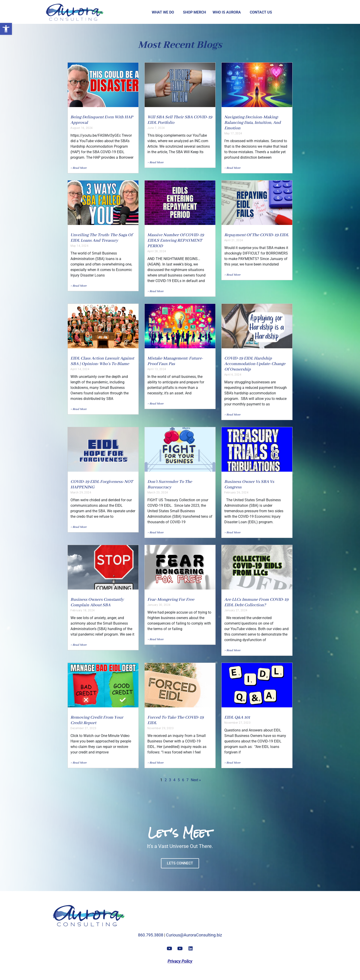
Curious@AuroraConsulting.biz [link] (194, 935)
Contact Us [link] (261, 12)
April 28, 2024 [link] (157, 251)
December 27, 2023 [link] (83, 728)
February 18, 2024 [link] (83, 610)
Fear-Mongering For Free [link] (171, 600)
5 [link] (179, 780)
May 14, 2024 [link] (79, 246)
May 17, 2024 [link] (233, 133)
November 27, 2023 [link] (238, 723)
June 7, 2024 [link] (156, 128)
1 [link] (161, 780)
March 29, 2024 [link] (81, 493)
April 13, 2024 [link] (157, 369)
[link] (6, 29)
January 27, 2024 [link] (236, 610)
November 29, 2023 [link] (161, 728)
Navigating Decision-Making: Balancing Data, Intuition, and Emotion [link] (253, 123)
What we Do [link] (163, 12)
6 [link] (183, 780)
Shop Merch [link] (194, 12)
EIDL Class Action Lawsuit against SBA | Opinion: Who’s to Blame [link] (102, 361)
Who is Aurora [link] (227, 12)
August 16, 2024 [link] (82, 128)
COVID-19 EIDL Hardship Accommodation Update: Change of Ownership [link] (255, 364)
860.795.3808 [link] (151, 935)
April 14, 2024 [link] (80, 369)
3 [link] (170, 780)
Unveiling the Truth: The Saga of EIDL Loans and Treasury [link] (101, 238)
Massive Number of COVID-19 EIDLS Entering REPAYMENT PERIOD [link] (176, 241)
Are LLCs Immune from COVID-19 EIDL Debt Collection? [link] (256, 602)
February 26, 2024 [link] (236, 493)
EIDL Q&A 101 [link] (237, 717)
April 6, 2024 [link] (233, 375)
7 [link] (187, 780)
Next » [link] (196, 780)
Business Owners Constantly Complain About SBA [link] (97, 602)
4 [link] (174, 780)
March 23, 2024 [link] (158, 493)
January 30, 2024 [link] (159, 605)
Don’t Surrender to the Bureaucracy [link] (170, 484)
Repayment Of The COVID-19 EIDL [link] (256, 235)
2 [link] (166, 780)
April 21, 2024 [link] (234, 240)
